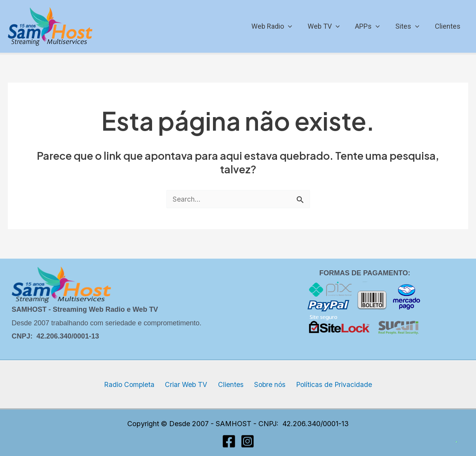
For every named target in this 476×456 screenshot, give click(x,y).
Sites (410, 26)
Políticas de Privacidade (328, 384)
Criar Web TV (189, 384)
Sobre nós (267, 384)
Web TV (329, 26)
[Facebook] (229, 441)
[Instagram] (248, 441)
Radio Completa (135, 384)
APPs (371, 26)
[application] (295, 26)
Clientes (448, 26)
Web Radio (279, 26)
